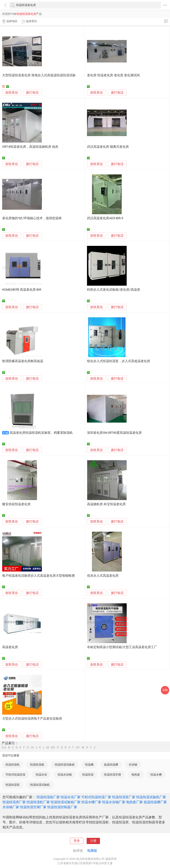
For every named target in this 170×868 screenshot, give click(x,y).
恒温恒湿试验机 (40, 785)
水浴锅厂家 (11, 807)
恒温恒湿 (88, 775)
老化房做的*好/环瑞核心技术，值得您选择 (32, 218)
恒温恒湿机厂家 (38, 802)
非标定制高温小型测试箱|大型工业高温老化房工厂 (122, 647)
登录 (77, 841)
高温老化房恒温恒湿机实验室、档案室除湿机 (41, 433)
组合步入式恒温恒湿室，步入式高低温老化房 (119, 361)
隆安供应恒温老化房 (16, 504)
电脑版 (92, 851)
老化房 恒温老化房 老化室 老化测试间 (113, 75)
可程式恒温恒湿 (15, 775)
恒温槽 (89, 765)
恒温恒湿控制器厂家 (62, 807)
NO (53, 747)
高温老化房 (10, 647)
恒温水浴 (41, 775)
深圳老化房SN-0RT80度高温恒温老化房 (114, 433)
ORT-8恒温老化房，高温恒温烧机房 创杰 (30, 147)
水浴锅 (133, 765)
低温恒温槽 (111, 765)
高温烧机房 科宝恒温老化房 (106, 504)
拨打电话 (32, 93)
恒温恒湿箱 (37, 765)
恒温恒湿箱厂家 (48, 797)
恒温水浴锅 (65, 775)
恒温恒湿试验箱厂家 (66, 802)
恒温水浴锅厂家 (114, 802)
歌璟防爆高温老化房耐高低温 (23, 361)
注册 (93, 841)
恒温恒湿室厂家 (124, 797)
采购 (165, 690)
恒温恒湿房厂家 (14, 802)
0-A (4, 747)
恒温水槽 (156, 775)
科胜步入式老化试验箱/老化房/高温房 (113, 290)
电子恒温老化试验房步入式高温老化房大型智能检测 (38, 576)
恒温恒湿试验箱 (65, 765)
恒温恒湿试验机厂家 (151, 797)
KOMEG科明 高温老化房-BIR (22, 290)
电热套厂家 (134, 802)
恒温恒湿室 (13, 785)
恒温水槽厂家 (91, 802)
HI (32, 747)
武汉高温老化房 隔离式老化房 (108, 147)
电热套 (136, 775)
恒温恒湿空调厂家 (33, 807)
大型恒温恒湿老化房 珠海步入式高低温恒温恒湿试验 (39, 75)
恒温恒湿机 (13, 765)
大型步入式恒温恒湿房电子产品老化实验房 (32, 719)
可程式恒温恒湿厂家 (96, 797)
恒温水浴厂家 (71, 797)
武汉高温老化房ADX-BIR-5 (105, 218)
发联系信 (12, 93)
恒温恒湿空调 (112, 775)
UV (78, 747)
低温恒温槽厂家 (155, 802)
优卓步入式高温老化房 (103, 576)
